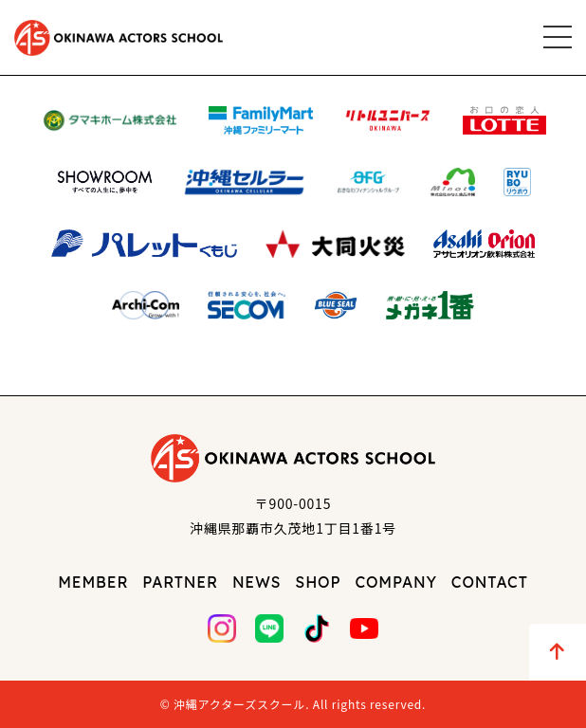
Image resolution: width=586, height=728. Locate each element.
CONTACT (490, 582)
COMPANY (395, 582)
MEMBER (93, 582)
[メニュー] (558, 37)
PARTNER (180, 582)
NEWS (256, 582)
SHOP (318, 582)
